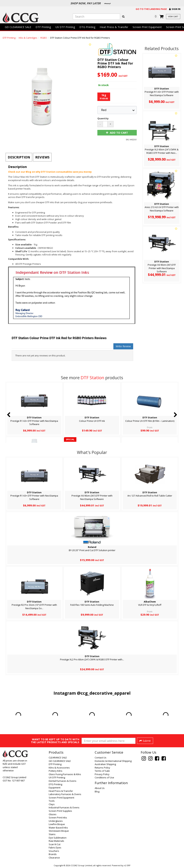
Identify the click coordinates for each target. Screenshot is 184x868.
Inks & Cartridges (28, 38)
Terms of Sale (102, 771)
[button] (175, 9)
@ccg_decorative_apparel (104, 693)
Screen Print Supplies (60, 811)
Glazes (53, 814)
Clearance (54, 858)
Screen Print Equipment (147, 27)
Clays (52, 804)
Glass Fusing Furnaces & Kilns (65, 774)
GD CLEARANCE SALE (18, 27)
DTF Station (92, 378)
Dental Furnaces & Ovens (63, 781)
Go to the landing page (151, 9)
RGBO (44, 38)
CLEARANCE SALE (58, 758)
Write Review (123, 346)
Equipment (55, 788)
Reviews (42, 157)
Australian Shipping (105, 764)
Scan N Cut (55, 844)
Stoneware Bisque (59, 831)
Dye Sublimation (58, 838)
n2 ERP (127, 865)
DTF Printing (43, 27)
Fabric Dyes (55, 848)
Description (19, 157)
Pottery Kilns (56, 771)
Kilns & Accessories (59, 768)
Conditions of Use (104, 777)
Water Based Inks (58, 828)
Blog (97, 791)
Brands (53, 854)
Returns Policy (102, 768)
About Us (100, 788)
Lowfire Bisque (57, 824)
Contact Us (101, 758)
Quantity (102, 118)
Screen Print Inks (58, 818)
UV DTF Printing (65, 27)
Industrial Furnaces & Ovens (64, 807)
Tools (52, 801)
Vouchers (54, 851)
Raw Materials (56, 841)
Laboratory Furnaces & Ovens (65, 794)
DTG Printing (87, 27)
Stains (52, 834)
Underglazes (56, 821)
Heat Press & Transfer (114, 27)
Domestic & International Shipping (113, 761)
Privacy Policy (102, 774)
